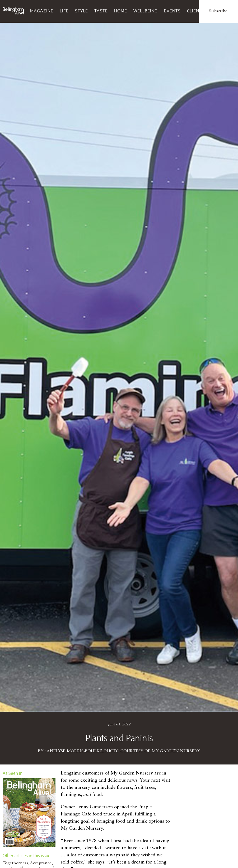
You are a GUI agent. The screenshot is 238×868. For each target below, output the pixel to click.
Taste (101, 11)
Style (81, 11)
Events (172, 11)
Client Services (205, 11)
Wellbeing (146, 11)
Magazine (42, 11)
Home (121, 11)
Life (64, 11)
